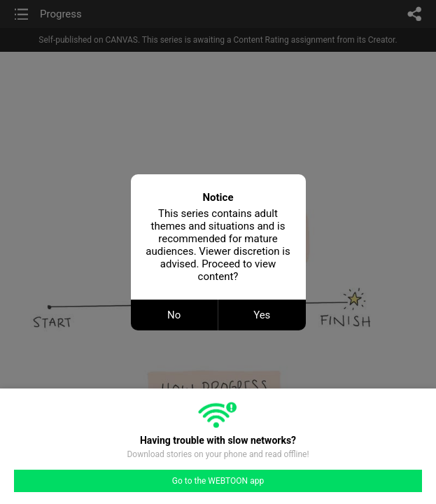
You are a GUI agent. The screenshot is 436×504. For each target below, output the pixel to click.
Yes (262, 315)
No (174, 315)
